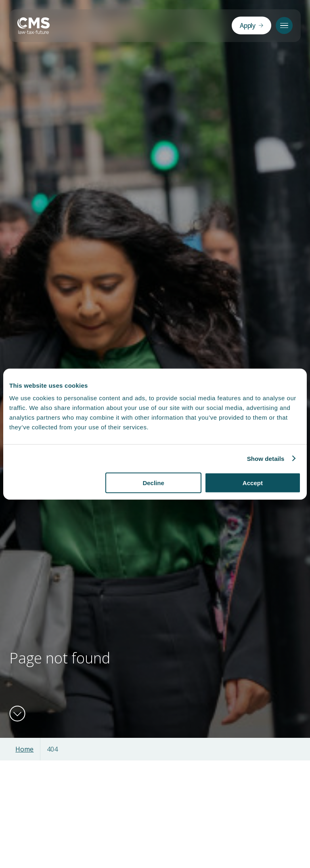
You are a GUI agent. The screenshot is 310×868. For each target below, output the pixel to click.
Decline (153, 483)
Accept (253, 483)
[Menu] (284, 25)
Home (24, 749)
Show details (266, 458)
